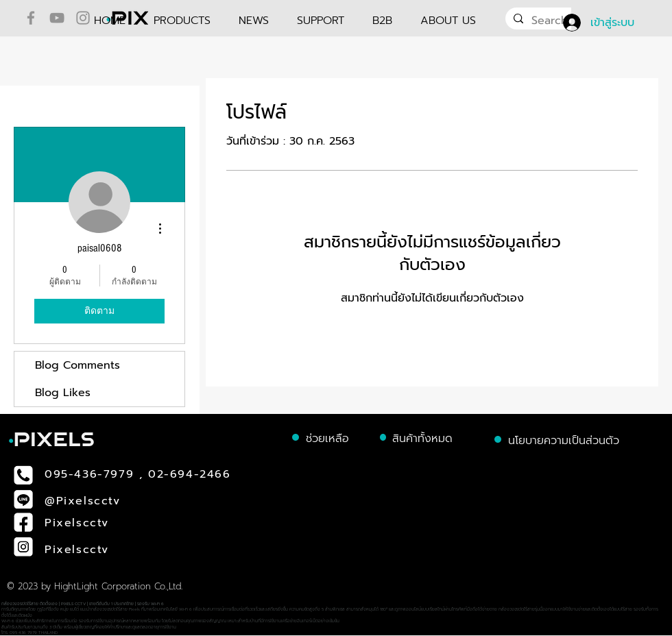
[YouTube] (57, 18)
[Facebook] (31, 18)
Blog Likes (63, 393)
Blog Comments (77, 365)
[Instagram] (83, 18)
